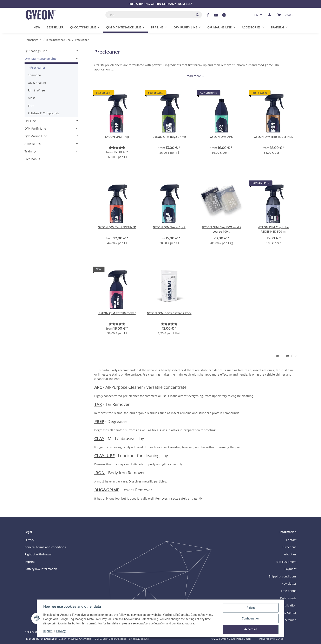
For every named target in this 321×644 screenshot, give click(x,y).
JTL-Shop (278, 639)
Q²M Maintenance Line (41, 59)
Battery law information (41, 569)
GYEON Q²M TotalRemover (117, 313)
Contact (291, 540)
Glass (32, 98)
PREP (99, 421)
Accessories (33, 144)
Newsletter (289, 584)
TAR (98, 404)
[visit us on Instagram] (224, 15)
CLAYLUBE (104, 456)
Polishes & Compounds (44, 113)
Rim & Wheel (37, 90)
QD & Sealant (37, 83)
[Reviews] (117, 148)
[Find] (149, 15)
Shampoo (34, 75)
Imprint (48, 631)
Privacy (61, 631)
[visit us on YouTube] (216, 15)
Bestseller (55, 27)
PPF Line (30, 121)
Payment (290, 569)
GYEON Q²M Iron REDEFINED (274, 137)
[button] (270, 15)
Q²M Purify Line (35, 128)
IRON (100, 473)
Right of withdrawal (38, 554)
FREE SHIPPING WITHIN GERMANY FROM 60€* (161, 4)
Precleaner (37, 67)
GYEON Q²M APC (221, 137)
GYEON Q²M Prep (117, 137)
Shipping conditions (283, 576)
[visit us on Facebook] (208, 15)
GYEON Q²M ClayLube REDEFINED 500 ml (274, 229)
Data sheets (288, 598)
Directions (289, 547)
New (37, 27)
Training (30, 151)
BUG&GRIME (107, 490)
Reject (250, 608)
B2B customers (286, 562)
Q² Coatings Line (36, 51)
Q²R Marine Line (36, 136)
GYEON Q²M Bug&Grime (169, 137)
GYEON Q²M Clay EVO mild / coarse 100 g (221, 229)
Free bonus (32, 159)
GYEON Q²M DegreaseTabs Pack (169, 313)
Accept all (250, 629)
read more (194, 76)
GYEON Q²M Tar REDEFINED (117, 227)
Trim (31, 106)
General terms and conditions (45, 547)
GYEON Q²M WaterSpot (169, 227)
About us (290, 554)
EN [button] (256, 15)
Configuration (250, 619)
